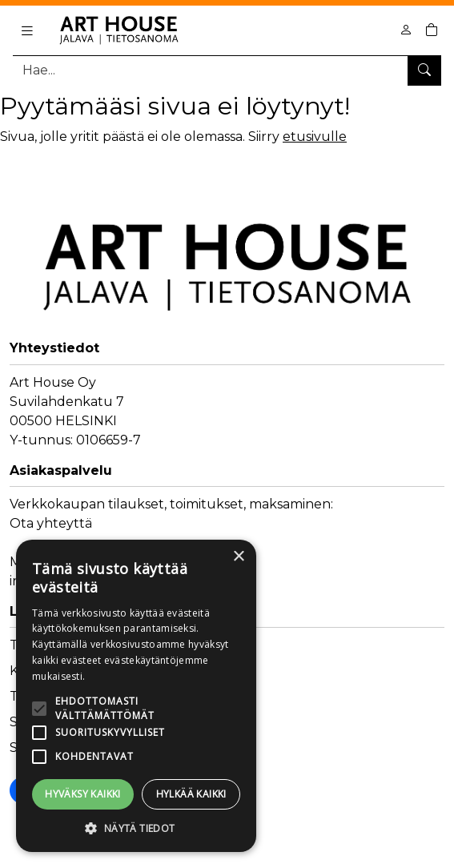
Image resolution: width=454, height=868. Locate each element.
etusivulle (315, 137)
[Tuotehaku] (227, 70)
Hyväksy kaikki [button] (83, 794)
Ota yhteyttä (51, 523)
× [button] (238, 557)
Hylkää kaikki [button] (191, 794)
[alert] (136, 696)
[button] (136, 828)
